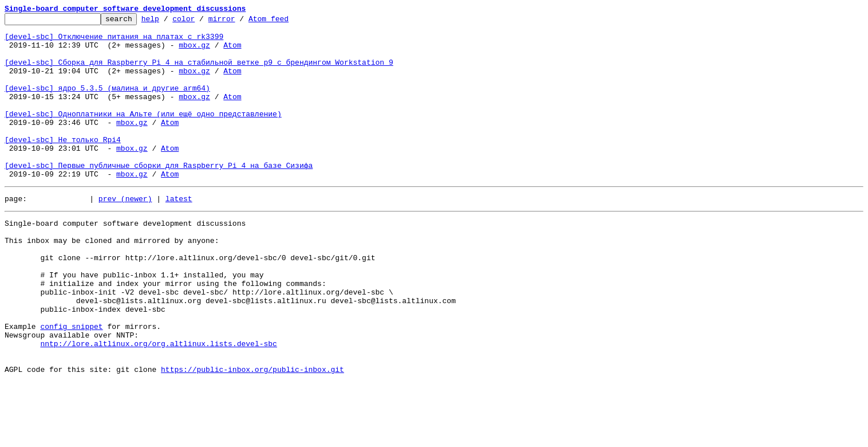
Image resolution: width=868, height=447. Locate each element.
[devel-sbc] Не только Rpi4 (63, 165)
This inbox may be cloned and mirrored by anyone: (112, 280)
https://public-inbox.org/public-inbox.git (252, 434)
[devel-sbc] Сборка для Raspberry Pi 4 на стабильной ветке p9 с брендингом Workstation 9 (199, 72)
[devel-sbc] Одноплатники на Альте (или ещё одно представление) (143, 134)
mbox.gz (194, 52)
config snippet (71, 383)
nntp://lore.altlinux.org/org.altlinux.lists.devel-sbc (158, 403)
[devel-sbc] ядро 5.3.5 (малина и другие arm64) (107, 103)
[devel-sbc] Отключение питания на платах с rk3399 (114, 41)
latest (179, 233)
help (168, 22)
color (201, 22)
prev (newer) (125, 233)
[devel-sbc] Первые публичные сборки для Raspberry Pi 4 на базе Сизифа (159, 196)
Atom (232, 52)
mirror (240, 22)
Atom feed (286, 22)
